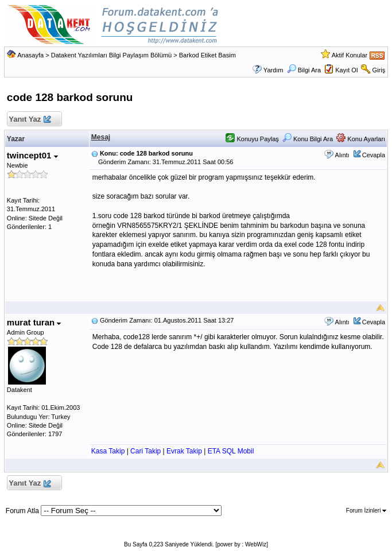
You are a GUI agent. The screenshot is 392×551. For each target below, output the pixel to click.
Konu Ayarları (361, 139)
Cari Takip (145, 451)
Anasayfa (30, 55)
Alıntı (342, 155)
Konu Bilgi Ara (308, 139)
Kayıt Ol (346, 70)
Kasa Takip (108, 451)
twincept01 (32, 155)
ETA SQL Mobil (231, 451)
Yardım (273, 70)
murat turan (34, 322)
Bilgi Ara (304, 70)
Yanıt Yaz (30, 120)
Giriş (379, 70)
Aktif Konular (350, 55)
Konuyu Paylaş (252, 139)
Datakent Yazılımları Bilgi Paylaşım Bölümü (112, 55)
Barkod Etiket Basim (207, 55)
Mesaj (101, 137)
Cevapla (374, 155)
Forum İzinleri (366, 511)
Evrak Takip (184, 451)
